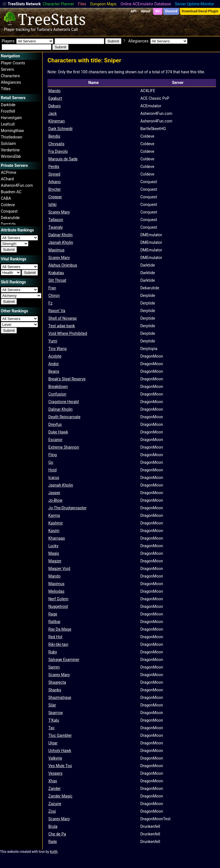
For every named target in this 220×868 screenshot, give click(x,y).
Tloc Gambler (60, 735)
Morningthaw (12, 131)
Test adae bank (62, 326)
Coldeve (8, 205)
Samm (54, 667)
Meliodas (56, 591)
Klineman (56, 121)
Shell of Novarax (63, 318)
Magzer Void (59, 569)
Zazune (55, 804)
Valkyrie (55, 758)
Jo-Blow (55, 500)
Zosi (52, 811)
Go (51, 462)
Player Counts (13, 63)
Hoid (52, 470)
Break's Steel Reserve (67, 379)
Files (82, 4)
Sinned (54, 174)
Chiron (54, 296)
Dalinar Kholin (60, 235)
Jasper (54, 493)
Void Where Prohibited (68, 333)
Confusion (57, 394)
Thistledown (12, 137)
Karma (54, 515)
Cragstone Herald (63, 402)
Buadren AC (11, 192)
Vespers (55, 773)
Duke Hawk (58, 432)
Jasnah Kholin (61, 242)
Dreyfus (55, 424)
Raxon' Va (57, 311)
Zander (55, 789)
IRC (158, 11)
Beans (54, 371)
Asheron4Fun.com (17, 185)
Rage (53, 614)
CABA (6, 198)
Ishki (52, 204)
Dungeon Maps (103, 4)
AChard (7, 179)
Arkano (55, 182)
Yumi (53, 341)
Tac (52, 728)
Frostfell (8, 111)
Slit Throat (57, 280)
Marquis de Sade (63, 159)
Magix (54, 553)
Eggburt (55, 98)
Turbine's (44, 29)
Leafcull (8, 124)
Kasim (54, 531)
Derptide (8, 224)
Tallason (56, 220)
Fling (53, 455)
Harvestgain (11, 118)
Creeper (55, 197)
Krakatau (56, 273)
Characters (10, 76)
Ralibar (54, 622)
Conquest (9, 211)
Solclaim (8, 144)
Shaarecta (57, 682)
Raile (53, 842)
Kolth (54, 852)
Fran (52, 288)
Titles (6, 89)
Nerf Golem (58, 599)
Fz (50, 303)
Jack (53, 113)
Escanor (55, 440)
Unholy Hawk (60, 751)
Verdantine (10, 150)
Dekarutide (10, 218)
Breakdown (58, 387)
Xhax (53, 781)
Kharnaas (57, 538)
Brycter (55, 189)
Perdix (54, 167)
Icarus (54, 478)
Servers (7, 69)
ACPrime (9, 172)
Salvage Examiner (64, 660)
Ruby (53, 652)
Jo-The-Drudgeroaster (67, 508)
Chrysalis (56, 144)
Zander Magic (60, 796)
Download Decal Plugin (200, 11)
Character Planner (58, 4)
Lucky (53, 546)
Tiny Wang (57, 349)
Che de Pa (57, 834)
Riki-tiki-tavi (58, 644)
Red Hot (55, 637)
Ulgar (53, 743)
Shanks (55, 690)
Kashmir (56, 523)
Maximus (56, 250)
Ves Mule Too (60, 766)
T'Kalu (54, 720)
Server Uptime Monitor (195, 4)
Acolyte (55, 356)
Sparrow (56, 713)
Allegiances (11, 82)
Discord (171, 11)
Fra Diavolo (58, 151)
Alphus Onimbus (63, 265)
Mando (54, 91)
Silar (52, 705)
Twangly (56, 227)
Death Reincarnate (64, 417)
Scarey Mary (59, 212)
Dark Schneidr (61, 129)
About (146, 11)
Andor (54, 364)
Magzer (55, 561)
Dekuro (55, 106)
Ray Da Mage (60, 629)
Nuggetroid (58, 606)
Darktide (8, 105)
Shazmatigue (60, 697)
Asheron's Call (65, 29)
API (133, 11)
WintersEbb (11, 156)
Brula (53, 826)
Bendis (54, 136)
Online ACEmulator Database (146, 4)
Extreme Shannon (64, 447)
